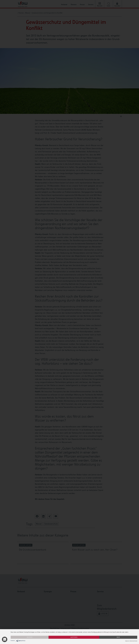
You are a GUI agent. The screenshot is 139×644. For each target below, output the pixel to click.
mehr (118, 637)
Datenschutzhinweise (134, 641)
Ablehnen (30, 637)
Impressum (127, 641)
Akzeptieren (74, 637)
